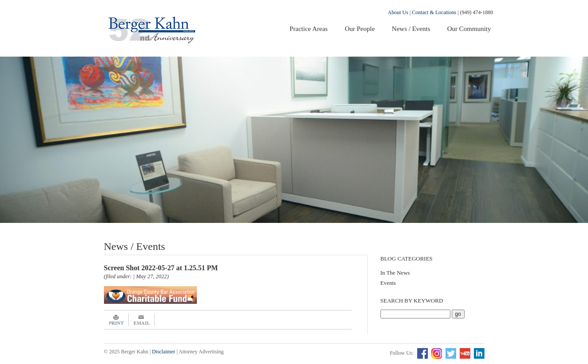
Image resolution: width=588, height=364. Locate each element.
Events (388, 283)
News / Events (411, 29)
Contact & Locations (434, 12)
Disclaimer (163, 352)
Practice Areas (308, 29)
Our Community (469, 29)
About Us (398, 12)
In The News (395, 273)
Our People (360, 29)
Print (116, 320)
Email (142, 320)
